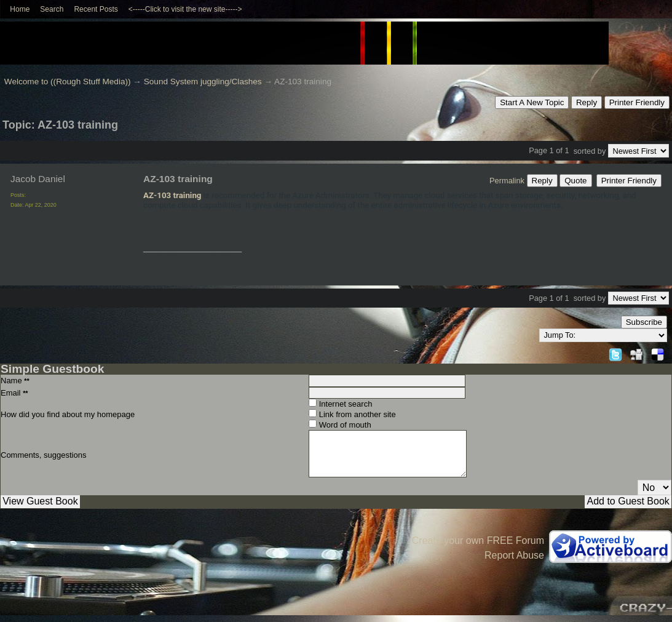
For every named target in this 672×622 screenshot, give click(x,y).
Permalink (507, 181)
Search (52, 9)
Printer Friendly (637, 102)
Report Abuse (514, 555)
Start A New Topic (532, 102)
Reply (587, 102)
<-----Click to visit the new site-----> (185, 9)
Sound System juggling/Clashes (203, 82)
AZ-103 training (172, 195)
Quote (575, 181)
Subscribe (644, 322)
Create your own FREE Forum (478, 540)
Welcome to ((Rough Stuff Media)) (68, 82)
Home (20, 9)
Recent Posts (96, 9)
